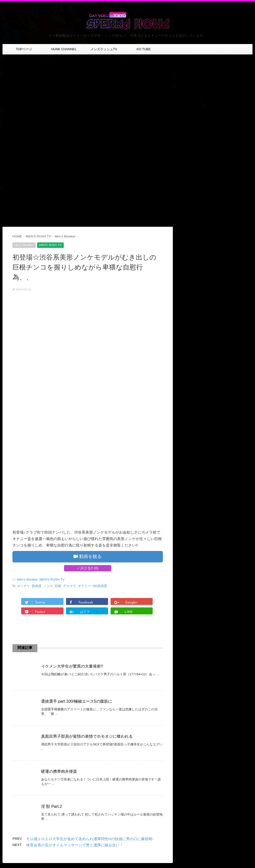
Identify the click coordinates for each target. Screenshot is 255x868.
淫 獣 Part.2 (52, 806)
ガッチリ (23, 586)
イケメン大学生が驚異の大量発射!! (72, 666)
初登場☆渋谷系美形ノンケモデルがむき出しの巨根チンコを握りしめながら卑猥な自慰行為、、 (84, 267)
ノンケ (48, 586)
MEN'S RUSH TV (52, 579)
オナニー (84, 586)
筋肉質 (37, 586)
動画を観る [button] (88, 556)
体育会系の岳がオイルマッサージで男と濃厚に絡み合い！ (75, 845)
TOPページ (24, 49)
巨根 (58, 586)
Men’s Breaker (27, 579)
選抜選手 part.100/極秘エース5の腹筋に (77, 701)
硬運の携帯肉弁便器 (59, 771)
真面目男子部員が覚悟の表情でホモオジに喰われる (87, 736)
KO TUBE (144, 49)
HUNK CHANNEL (64, 49)
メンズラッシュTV (104, 49)
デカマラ (69, 586)
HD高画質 (100, 586)
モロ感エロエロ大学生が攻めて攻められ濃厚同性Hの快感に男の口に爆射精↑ (90, 839)
